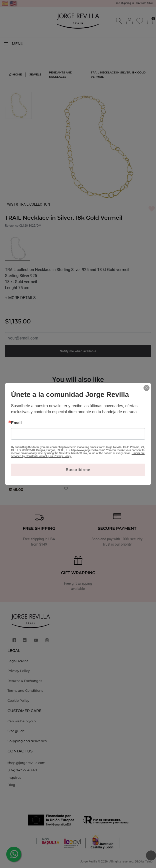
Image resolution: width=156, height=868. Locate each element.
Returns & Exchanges (25, 681)
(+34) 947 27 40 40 (22, 770)
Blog (11, 785)
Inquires (14, 777)
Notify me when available (78, 351)
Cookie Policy (18, 701)
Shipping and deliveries (27, 741)
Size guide (16, 731)
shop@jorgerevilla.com (26, 763)
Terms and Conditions (25, 690)
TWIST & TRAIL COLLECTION (27, 204)
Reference (12, 226)
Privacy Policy (19, 671)
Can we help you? (22, 721)
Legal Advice (18, 661)
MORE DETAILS (20, 298)
